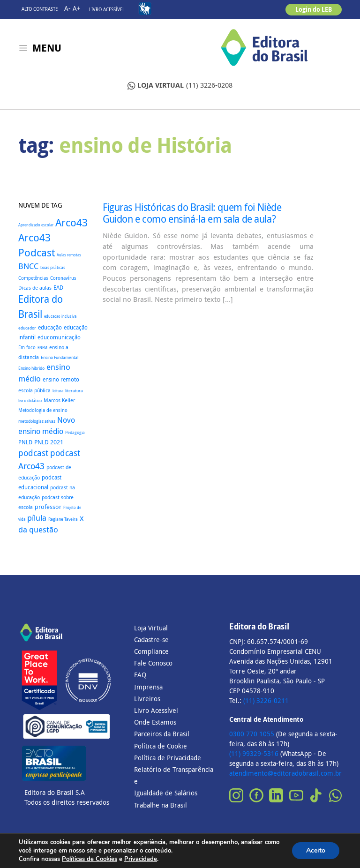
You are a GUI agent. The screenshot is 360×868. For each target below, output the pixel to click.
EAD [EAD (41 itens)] (58, 288)
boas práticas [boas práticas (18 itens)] (53, 268)
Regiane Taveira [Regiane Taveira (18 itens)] (63, 519)
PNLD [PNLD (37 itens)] (25, 442)
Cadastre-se (151, 640)
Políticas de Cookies (90, 859)
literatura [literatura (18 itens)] (74, 391)
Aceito (316, 850)
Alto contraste (40, 9)
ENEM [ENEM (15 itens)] (42, 348)
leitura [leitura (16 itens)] (58, 391)
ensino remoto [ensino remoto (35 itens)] (61, 379)
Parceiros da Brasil (162, 734)
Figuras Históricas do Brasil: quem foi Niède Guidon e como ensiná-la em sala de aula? (192, 213)
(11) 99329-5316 (254, 753)
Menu (47, 48)
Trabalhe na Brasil (161, 805)
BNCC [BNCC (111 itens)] (28, 266)
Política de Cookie (161, 746)
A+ (77, 8)
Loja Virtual (151, 628)
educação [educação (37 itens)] (50, 327)
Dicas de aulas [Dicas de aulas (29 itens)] (35, 288)
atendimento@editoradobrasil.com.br (285, 773)
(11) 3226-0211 (266, 700)
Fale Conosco (153, 663)
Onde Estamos (155, 722)
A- (67, 8)
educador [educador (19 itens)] (27, 328)
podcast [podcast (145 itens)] (33, 453)
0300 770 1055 (252, 734)
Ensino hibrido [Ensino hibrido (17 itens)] (31, 368)
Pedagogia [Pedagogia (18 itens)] (75, 433)
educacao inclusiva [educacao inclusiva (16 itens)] (60, 316)
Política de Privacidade (168, 758)
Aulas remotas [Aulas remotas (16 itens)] (69, 255)
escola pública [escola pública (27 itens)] (34, 390)
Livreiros (147, 699)
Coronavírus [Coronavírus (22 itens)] (63, 278)
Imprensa (148, 687)
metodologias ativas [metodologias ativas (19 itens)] (37, 421)
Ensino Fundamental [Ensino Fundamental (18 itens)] (60, 358)
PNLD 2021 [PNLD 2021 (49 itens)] (49, 442)
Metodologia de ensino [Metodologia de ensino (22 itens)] (43, 410)
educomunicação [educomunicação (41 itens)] (59, 337)
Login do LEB (314, 9)
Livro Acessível (107, 10)
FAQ (140, 675)
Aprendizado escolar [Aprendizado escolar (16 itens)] (36, 225)
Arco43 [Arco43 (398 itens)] (71, 222)
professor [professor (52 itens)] (48, 507)
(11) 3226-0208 (180, 86)
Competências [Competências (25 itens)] (33, 278)
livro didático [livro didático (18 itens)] (30, 401)
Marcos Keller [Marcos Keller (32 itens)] (59, 400)
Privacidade (141, 859)
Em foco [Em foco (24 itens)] (27, 348)
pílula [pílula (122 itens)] (37, 518)
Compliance (151, 651)
